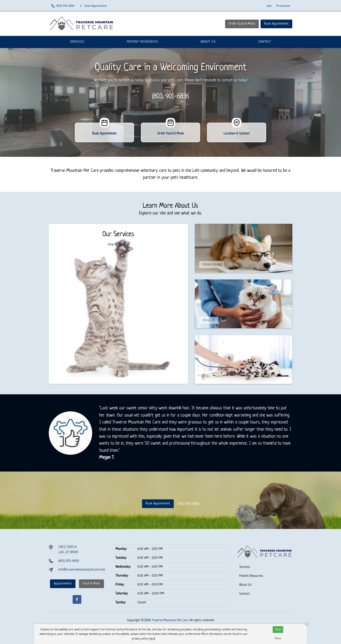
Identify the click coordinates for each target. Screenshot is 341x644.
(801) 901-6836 (170, 97)
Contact (265, 42)
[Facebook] (77, 599)
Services (77, 42)
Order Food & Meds (242, 24)
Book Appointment (276, 24)
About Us (208, 42)
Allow (278, 630)
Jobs (269, 6)
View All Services (118, 245)
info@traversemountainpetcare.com (82, 570)
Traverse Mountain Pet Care (170, 620)
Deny (278, 638)
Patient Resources (142, 42)
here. (152, 639)
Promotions (283, 6)
